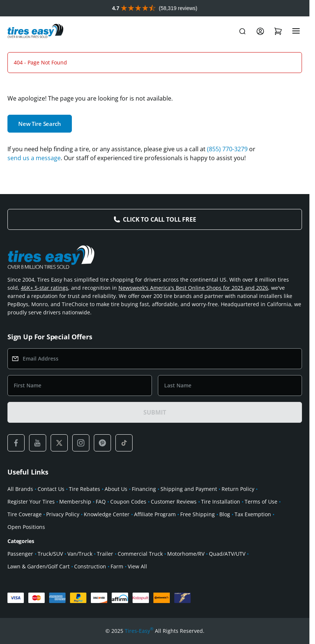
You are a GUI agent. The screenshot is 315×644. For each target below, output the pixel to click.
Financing (144, 489)
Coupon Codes (128, 502)
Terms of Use (261, 502)
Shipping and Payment (189, 489)
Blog (225, 514)
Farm (117, 566)
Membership (75, 502)
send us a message (34, 158)
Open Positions (26, 527)
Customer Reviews (174, 502)
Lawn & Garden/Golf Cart (39, 566)
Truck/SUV (50, 554)
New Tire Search (40, 124)
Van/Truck (80, 554)
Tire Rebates (85, 489)
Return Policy (238, 489)
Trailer (105, 554)
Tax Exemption (253, 514)
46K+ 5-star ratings (44, 288)
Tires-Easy (139, 631)
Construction (90, 566)
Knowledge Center (107, 514)
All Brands (20, 489)
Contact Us (51, 489)
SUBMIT (155, 412)
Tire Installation (221, 502)
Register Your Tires (31, 502)
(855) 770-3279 (227, 149)
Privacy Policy (63, 514)
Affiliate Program (155, 514)
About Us (116, 489)
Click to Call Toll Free (159, 219)
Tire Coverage (25, 514)
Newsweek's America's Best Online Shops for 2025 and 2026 (193, 288)
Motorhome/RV (186, 554)
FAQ (101, 502)
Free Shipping (198, 514)
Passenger (20, 554)
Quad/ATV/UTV (227, 554)
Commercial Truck (140, 554)
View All (137, 566)
